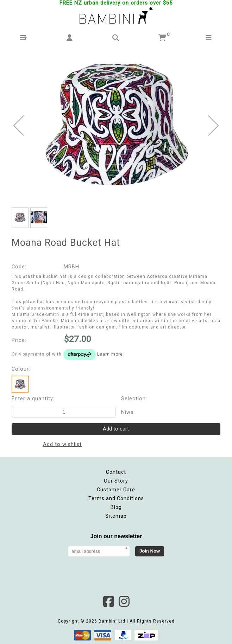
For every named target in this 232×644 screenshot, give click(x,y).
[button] (23, 38)
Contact (116, 472)
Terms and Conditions (116, 498)
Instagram (124, 601)
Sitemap (116, 516)
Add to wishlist (62, 444)
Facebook (108, 601)
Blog (116, 507)
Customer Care (116, 490)
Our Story (116, 481)
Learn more (110, 354)
